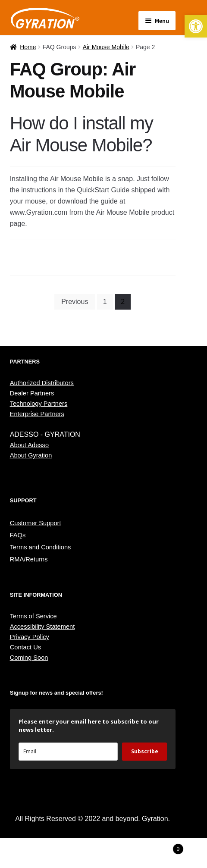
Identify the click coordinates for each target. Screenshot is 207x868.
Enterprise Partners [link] (37, 414)
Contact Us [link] (26, 647)
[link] (196, 26)
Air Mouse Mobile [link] (106, 47)
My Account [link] (34, 853)
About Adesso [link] (29, 445)
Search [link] (103, 853)
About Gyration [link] (31, 455)
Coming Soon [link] (29, 658)
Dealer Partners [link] (32, 393)
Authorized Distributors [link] (42, 383)
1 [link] (105, 302)
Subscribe (145, 751)
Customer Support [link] (36, 523)
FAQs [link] (18, 535)
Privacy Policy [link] (30, 637)
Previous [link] (75, 302)
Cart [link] (161, 848)
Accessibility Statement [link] (42, 627)
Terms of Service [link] (33, 616)
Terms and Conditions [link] (41, 547)
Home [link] (28, 47)
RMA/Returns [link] (29, 559)
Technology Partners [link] (39, 404)
